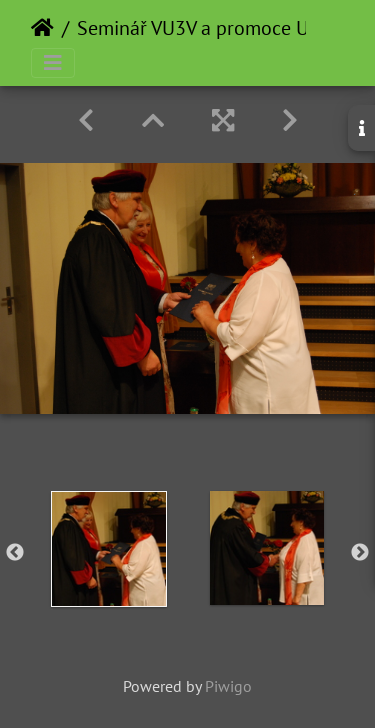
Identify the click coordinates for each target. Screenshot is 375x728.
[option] (109, 549)
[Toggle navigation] (53, 63)
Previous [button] (15, 553)
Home (42, 28)
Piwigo (228, 686)
